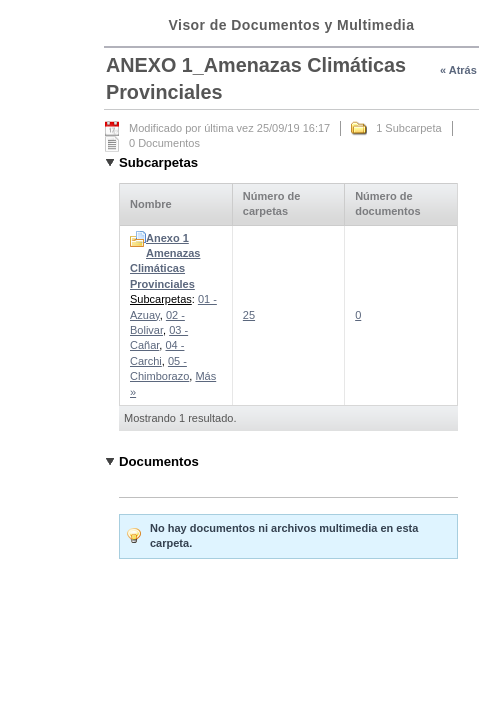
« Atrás (458, 70)
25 (249, 315)
